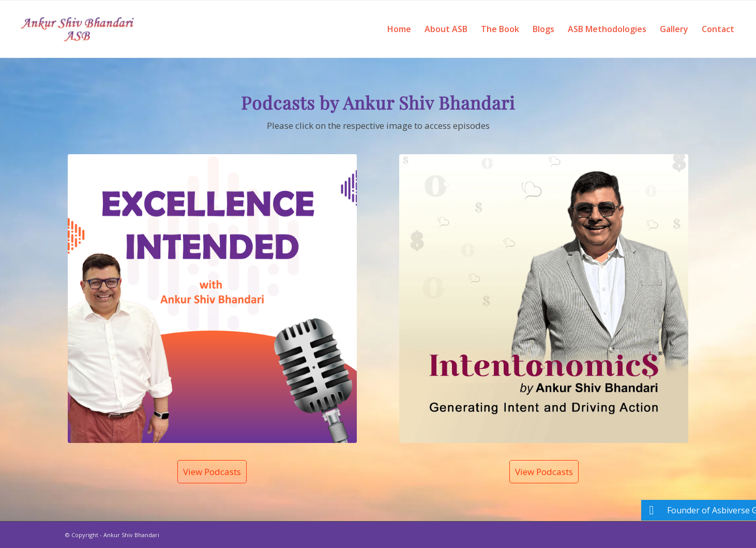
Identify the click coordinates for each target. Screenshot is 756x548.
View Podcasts (212, 472)
